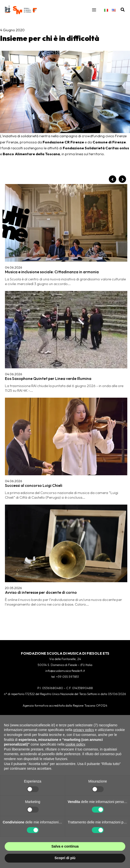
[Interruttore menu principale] (94, 10)
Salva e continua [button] (65, 846)
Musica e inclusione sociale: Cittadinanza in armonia (52, 272)
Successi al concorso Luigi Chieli (34, 485)
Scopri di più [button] (65, 858)
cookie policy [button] (75, 744)
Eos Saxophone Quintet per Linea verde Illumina (48, 378)
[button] (123, 10)
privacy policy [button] (84, 730)
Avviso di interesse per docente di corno (41, 592)
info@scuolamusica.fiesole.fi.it (65, 671)
